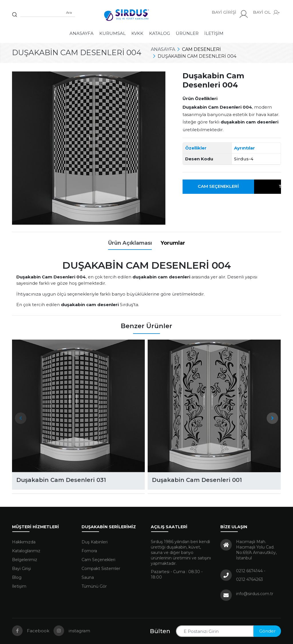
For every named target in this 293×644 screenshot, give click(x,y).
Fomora (89, 551)
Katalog (160, 33)
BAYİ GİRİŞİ (230, 14)
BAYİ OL (266, 12)
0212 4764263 (250, 579)
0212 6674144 (249, 571)
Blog (17, 577)
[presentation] (21, 418)
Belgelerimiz (25, 560)
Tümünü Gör (94, 586)
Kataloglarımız (26, 551)
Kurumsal (112, 33)
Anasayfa (82, 33)
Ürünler (187, 33)
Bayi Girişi (21, 569)
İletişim (214, 33)
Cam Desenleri (201, 49)
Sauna (88, 577)
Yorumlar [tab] (173, 243)
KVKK (137, 33)
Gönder (267, 631)
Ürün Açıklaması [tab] (130, 243)
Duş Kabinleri (95, 542)
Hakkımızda (24, 542)
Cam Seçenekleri (218, 186)
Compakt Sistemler (101, 569)
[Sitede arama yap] (48, 13)
